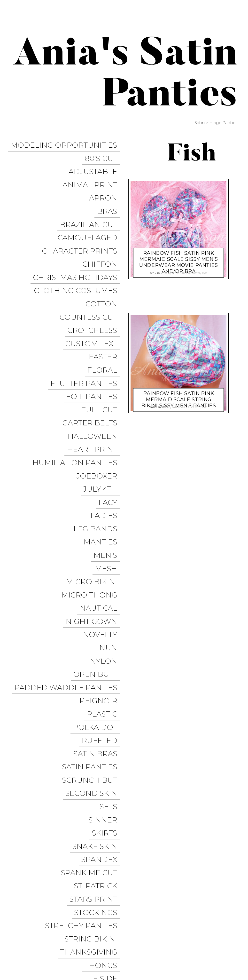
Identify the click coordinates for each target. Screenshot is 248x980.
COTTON (104, 269)
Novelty (102, 530)
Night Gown (94, 519)
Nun (111, 540)
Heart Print (94, 384)
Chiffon (102, 238)
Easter (105, 311)
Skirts (107, 686)
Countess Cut (91, 279)
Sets (111, 665)
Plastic (104, 592)
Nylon (106, 550)
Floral (105, 321)
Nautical (101, 509)
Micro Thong (92, 498)
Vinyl (109, 853)
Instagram (166, 939)
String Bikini (93, 769)
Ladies (106, 436)
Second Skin (94, 655)
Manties (103, 457)
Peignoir (101, 582)
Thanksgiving (91, 780)
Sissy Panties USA (218, 921)
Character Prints (82, 227)
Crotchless (95, 290)
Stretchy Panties (84, 759)
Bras (109, 196)
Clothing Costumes (78, 259)
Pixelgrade (111, 943)
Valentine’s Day (87, 821)
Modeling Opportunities (66, 144)
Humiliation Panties (77, 394)
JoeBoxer (99, 404)
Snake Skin (97, 696)
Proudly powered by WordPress (37, 943)
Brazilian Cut (91, 206)
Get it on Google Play (213, 957)
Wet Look (99, 863)
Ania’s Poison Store (174, 921)
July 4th (103, 415)
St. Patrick (98, 728)
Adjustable (95, 165)
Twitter (227, 930)
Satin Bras (98, 623)
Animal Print (92, 175)
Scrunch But (92, 644)
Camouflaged (90, 217)
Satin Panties (92, 634)
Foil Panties (94, 342)
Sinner (105, 675)
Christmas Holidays (77, 248)
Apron (106, 186)
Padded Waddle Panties (68, 571)
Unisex (106, 811)
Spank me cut (91, 717)
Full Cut (102, 352)
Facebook (203, 930)
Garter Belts (92, 363)
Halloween (95, 373)
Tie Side (104, 801)
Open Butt (98, 561)
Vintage (103, 842)
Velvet (106, 832)
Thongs (103, 790)
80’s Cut (103, 154)
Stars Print (96, 738)
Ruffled (102, 613)
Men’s (108, 467)
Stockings (98, 748)
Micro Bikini (94, 488)
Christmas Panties (216, 948)
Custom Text (94, 300)
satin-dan (178, 272)
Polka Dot (97, 602)
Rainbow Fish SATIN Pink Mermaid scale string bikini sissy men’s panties (178, 395)
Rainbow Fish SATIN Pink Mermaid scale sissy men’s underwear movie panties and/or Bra (179, 258)
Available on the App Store (207, 966)
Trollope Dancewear (164, 930)
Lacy (110, 425)
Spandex (102, 707)
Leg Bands (98, 446)
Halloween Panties (171, 948)
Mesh (108, 477)
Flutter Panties (86, 331)
